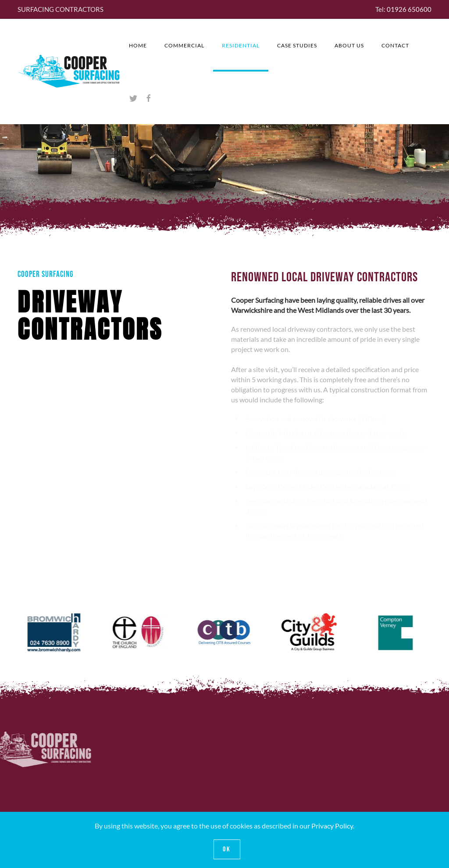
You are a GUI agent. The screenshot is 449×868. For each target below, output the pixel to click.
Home (138, 45)
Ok (227, 849)
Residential (241, 45)
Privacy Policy (332, 826)
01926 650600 (409, 9)
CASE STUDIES (297, 45)
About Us (349, 45)
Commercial (184, 45)
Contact (395, 45)
